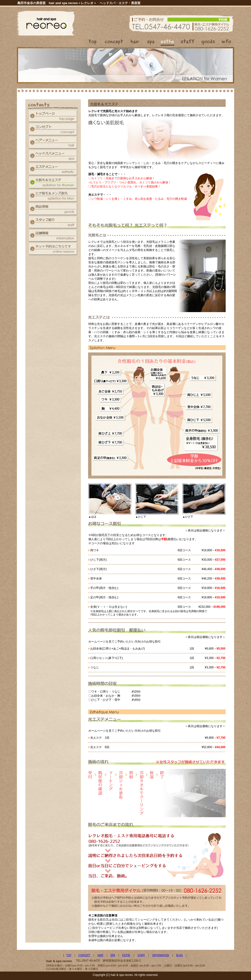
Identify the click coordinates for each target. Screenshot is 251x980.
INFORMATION (161, 955)
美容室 (136, 3)
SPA (113, 955)
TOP (69, 955)
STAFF (141, 955)
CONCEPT (84, 955)
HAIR (100, 955)
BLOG (180, 955)
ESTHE (126, 955)
